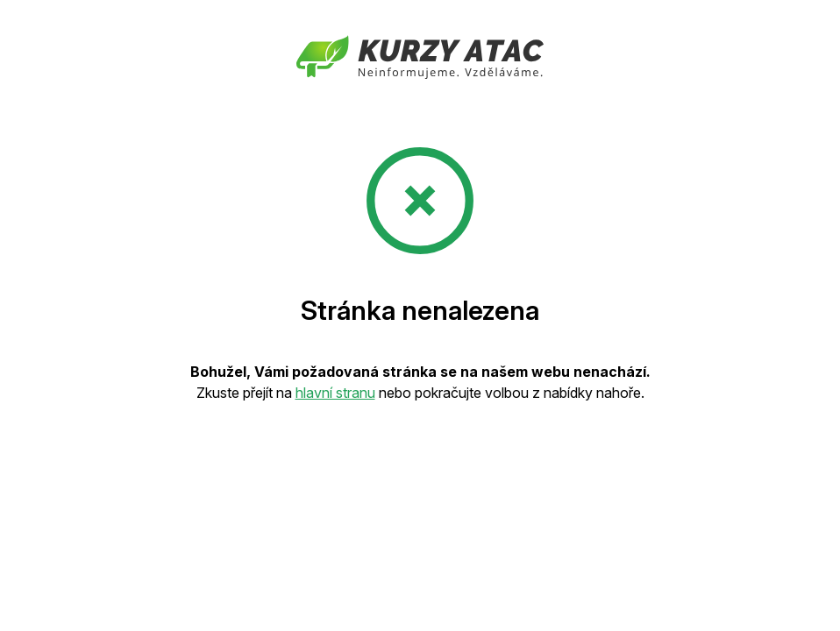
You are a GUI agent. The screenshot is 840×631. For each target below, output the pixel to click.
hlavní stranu (335, 393)
